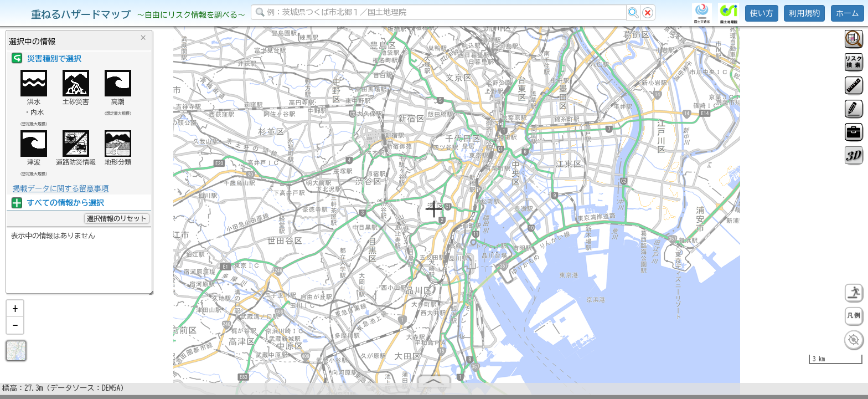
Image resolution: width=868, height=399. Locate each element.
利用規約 (804, 13)
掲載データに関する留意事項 (61, 188)
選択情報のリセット (117, 218)
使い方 (762, 13)
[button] (15, 313)
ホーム (848, 13)
